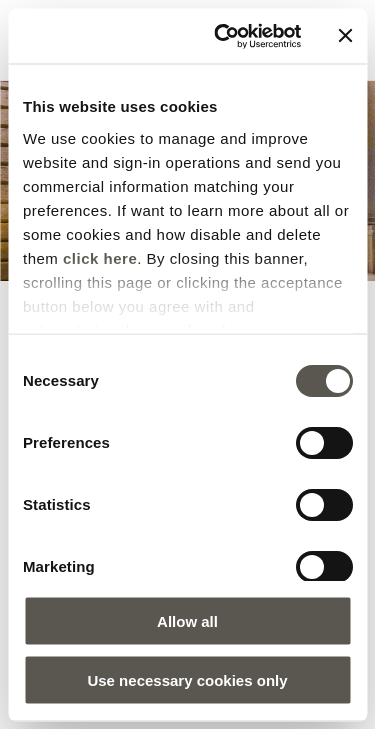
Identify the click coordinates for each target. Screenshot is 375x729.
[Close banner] (345, 36)
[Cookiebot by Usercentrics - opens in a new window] (223, 36)
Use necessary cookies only (187, 679)
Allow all (187, 621)
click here (100, 257)
